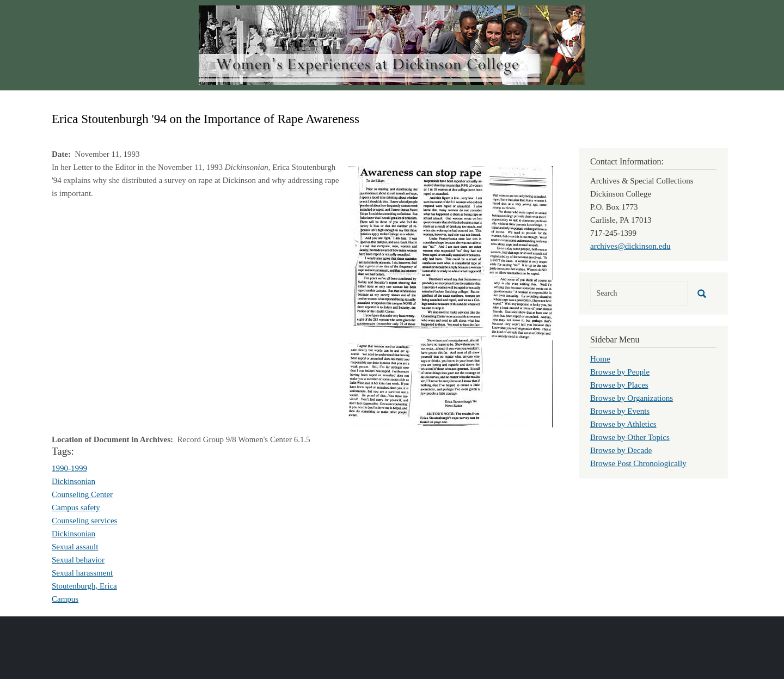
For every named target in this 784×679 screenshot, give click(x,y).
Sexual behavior (78, 560)
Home (600, 359)
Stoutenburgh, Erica (84, 586)
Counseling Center (82, 494)
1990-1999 (69, 468)
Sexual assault (75, 547)
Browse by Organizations (632, 398)
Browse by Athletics (623, 424)
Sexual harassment (82, 573)
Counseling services (84, 521)
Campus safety (76, 507)
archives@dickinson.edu (630, 246)
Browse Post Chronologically (638, 463)
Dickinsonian (73, 481)
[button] (451, 296)
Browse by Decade (621, 450)
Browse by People (620, 372)
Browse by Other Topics (630, 437)
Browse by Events (620, 411)
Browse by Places (619, 385)
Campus (65, 599)
